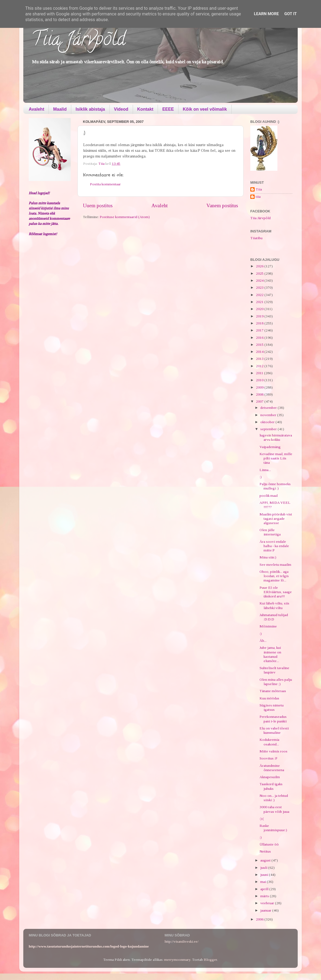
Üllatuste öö (269, 844)
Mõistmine (268, 626)
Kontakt (145, 109)
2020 (260, 309)
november (269, 415)
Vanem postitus (222, 205)
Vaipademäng (270, 447)
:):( (262, 819)
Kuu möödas (269, 698)
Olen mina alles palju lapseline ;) (276, 682)
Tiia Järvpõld (78, 41)
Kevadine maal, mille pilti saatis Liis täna (276, 458)
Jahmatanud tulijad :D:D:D (274, 617)
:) (261, 477)
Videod (121, 109)
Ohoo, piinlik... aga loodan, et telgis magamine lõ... (274, 576)
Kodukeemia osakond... (269, 742)
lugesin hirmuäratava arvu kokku (276, 437)
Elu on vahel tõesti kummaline (274, 730)
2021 (260, 302)
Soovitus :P (268, 758)
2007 (260, 401)
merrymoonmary (177, 960)
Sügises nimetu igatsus (272, 707)
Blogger (210, 960)
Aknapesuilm (270, 777)
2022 (260, 295)
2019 (260, 316)
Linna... (265, 470)
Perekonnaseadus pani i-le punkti (273, 719)
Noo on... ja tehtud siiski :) (274, 798)
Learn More (266, 14)
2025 (260, 273)
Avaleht (36, 109)
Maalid (60, 109)
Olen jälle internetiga (270, 532)
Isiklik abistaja (90, 109)
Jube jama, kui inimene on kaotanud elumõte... (270, 654)
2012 (260, 366)
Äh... (263, 641)
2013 (260, 359)
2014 (260, 352)
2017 (260, 330)
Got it (290, 14)
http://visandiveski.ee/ (182, 941)
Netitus (265, 851)
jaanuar (266, 910)
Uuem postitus (98, 205)
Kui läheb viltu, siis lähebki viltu (274, 605)
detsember (269, 408)
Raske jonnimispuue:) (273, 828)
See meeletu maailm (275, 565)
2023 (260, 287)
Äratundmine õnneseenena (272, 768)
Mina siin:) (268, 557)
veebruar (268, 903)
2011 (260, 373)
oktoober (268, 422)
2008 (260, 394)
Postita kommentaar (105, 184)
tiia (258, 197)
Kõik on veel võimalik (205, 109)
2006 (260, 919)
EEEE (168, 109)
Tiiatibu (256, 238)
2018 (260, 323)
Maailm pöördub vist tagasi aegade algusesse (276, 519)
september (269, 429)
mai (264, 882)
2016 (260, 338)
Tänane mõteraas (273, 691)
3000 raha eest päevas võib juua (274, 809)
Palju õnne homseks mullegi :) (275, 486)
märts (265, 896)
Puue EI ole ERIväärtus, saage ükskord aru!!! (276, 592)
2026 (260, 266)
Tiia (259, 189)
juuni (265, 875)
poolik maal (269, 496)
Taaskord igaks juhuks (271, 786)
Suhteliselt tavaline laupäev (274, 670)
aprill (265, 889)
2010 (260, 380)
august (266, 860)
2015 (260, 345)
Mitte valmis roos (273, 751)
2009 (260, 387)
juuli (264, 868)
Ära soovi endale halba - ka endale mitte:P (274, 546)
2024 (260, 280)
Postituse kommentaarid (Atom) (125, 217)
